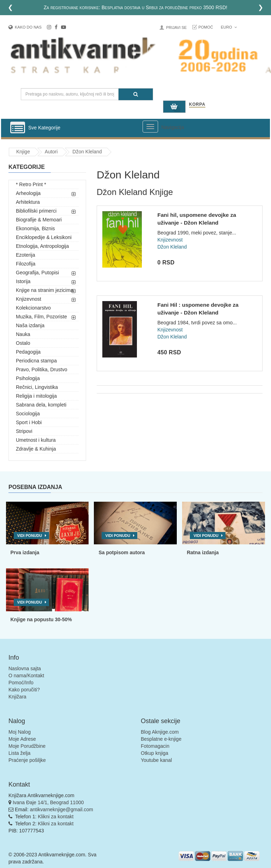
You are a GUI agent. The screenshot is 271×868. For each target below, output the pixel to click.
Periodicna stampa (36, 361)
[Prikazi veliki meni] (150, 127)
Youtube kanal (156, 760)
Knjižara (17, 697)
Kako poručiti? (24, 690)
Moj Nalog (20, 732)
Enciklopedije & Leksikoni (44, 237)
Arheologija (28, 193)
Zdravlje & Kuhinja (36, 449)
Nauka (23, 334)
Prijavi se (176, 27)
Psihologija (28, 378)
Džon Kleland (87, 152)
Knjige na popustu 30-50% (41, 619)
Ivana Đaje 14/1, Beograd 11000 (48, 802)
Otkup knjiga (155, 753)
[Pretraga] (136, 94)
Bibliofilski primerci (36, 211)
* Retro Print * (31, 184)
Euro (229, 27)
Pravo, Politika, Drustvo (42, 369)
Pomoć (206, 27)
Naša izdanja (30, 325)
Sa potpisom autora (122, 552)
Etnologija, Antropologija (42, 246)
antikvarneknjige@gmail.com (62, 809)
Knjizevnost (29, 299)
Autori (51, 152)
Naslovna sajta (25, 668)
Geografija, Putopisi (37, 273)
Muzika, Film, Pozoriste (41, 317)
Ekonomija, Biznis (35, 228)
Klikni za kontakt (56, 817)
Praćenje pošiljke (27, 760)
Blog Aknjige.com (160, 732)
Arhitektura (28, 202)
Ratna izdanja (203, 552)
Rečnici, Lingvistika (37, 387)
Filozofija (26, 264)
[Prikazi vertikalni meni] (18, 128)
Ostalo (23, 343)
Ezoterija (25, 255)
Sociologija (28, 414)
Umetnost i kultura (36, 440)
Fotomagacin (155, 746)
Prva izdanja (25, 552)
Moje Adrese (22, 739)
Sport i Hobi (29, 422)
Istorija (23, 281)
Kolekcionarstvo (33, 308)
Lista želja (19, 753)
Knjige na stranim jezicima (45, 290)
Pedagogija (28, 352)
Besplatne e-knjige (161, 739)
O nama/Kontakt (26, 676)
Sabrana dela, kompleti (41, 405)
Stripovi (24, 431)
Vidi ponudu (30, 536)
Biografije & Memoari (39, 220)
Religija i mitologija (36, 396)
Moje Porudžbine (27, 746)
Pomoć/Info (21, 683)
